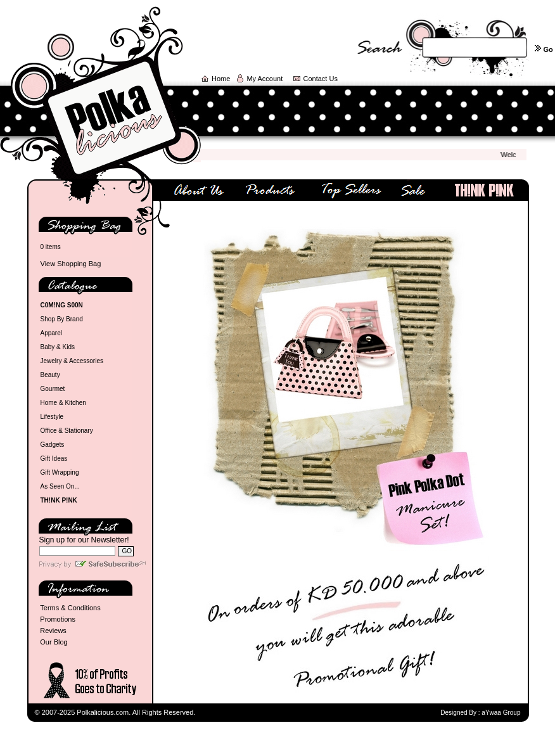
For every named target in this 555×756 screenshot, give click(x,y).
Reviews (53, 631)
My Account (265, 79)
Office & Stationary (67, 431)
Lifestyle (52, 417)
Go (548, 49)
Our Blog (54, 642)
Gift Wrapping (60, 472)
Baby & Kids (58, 347)
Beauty (50, 375)
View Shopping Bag (71, 264)
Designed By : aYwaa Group (480, 713)
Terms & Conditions (70, 608)
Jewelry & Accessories (72, 361)
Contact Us (321, 79)
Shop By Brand (62, 319)
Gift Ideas (54, 458)
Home (221, 79)
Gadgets (53, 445)
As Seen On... (60, 486)
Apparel (51, 333)
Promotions (58, 619)
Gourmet (53, 389)
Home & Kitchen (63, 403)
